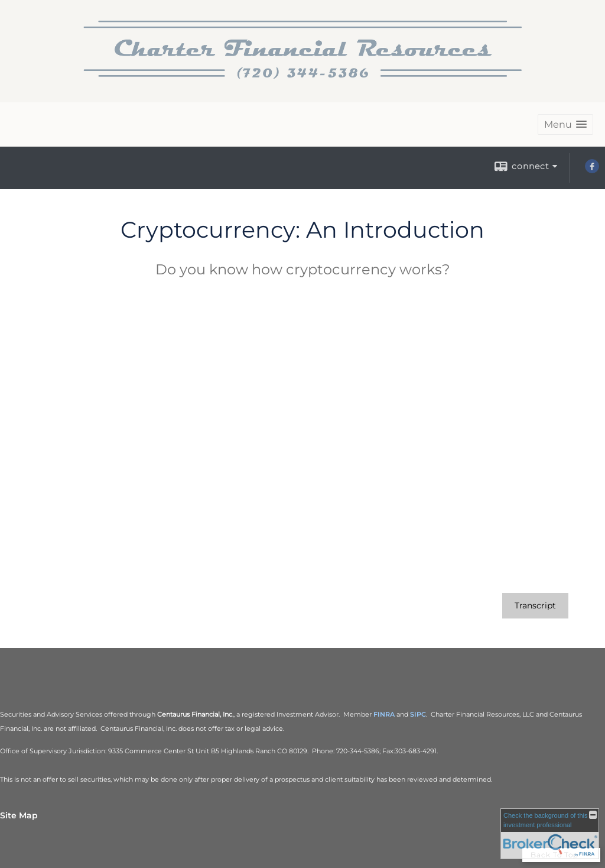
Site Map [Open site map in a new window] (19, 815)
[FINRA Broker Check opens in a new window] (550, 834)
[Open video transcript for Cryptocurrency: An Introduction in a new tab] (535, 606)
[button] (565, 124)
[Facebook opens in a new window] (592, 170)
